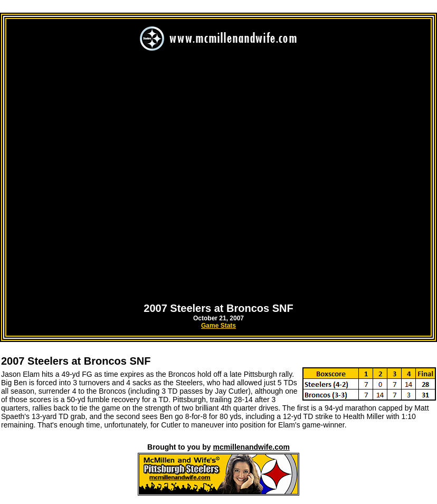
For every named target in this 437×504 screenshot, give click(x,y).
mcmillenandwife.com (251, 447)
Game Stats (218, 326)
